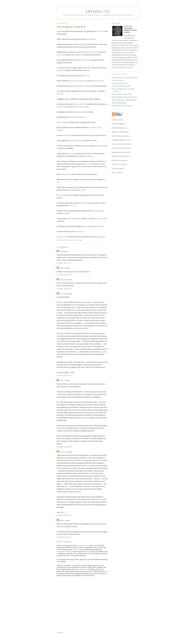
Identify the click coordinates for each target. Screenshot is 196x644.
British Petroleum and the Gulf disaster (124, 97)
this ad (87, 76)
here (85, 418)
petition (71, 153)
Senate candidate (63, 107)
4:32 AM (79, 240)
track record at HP (80, 104)
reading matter (79, 55)
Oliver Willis (61, 55)
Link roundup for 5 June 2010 (121, 94)
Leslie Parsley (64, 280)
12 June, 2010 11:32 (64, 263)
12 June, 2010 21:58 (64, 376)
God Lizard (100, 31)
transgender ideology (64, 551)
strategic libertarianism (78, 117)
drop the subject (87, 156)
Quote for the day (117, 80)
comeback (84, 203)
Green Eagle (100, 237)
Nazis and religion (98, 211)
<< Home (60, 632)
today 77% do (88, 164)
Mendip (100, 146)
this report (62, 195)
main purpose (80, 569)
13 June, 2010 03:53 (64, 447)
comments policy (83, 545)
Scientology (92, 39)
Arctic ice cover (62, 237)
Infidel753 (98, 12)
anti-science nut (80, 107)
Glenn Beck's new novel (90, 52)
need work (72, 205)
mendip (62, 251)
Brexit (86, 551)
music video (84, 60)
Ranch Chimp (99, 81)
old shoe (85, 226)
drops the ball (67, 135)
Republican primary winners (80, 86)
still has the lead (81, 112)
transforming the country (77, 190)
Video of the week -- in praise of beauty (125, 78)
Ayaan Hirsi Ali (100, 218)
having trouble (61, 70)
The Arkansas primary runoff (121, 86)
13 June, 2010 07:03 (64, 515)
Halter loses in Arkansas (120, 83)
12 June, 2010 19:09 (64, 289)
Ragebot (59, 31)
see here (76, 549)
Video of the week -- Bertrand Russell (124, 100)
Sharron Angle (61, 122)
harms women (80, 231)
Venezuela (60, 94)
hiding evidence (66, 174)
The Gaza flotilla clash (119, 103)
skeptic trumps (72, 218)
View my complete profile (123, 68)
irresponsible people (77, 140)
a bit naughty (82, 44)
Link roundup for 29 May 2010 (122, 106)
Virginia (87, 146)
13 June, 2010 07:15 (64, 537)
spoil (69, 99)
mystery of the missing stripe (79, 81)
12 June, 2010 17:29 (64, 275)
